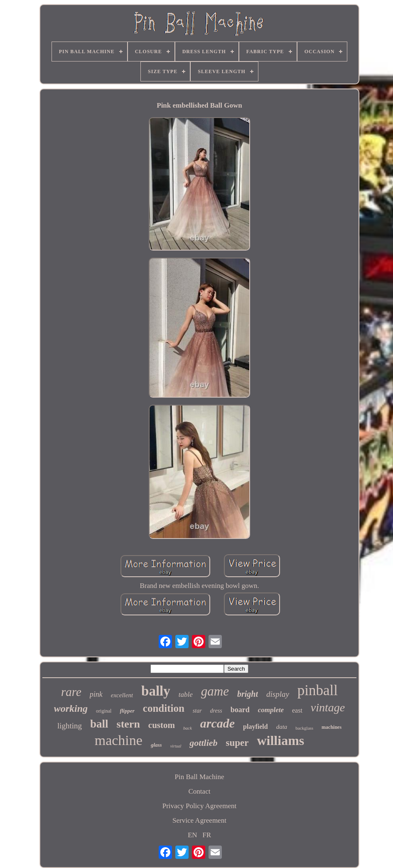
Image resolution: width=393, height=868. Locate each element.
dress (216, 711)
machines (332, 727)
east (297, 710)
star (197, 711)
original (104, 711)
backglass (304, 728)
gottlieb (203, 743)
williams (280, 740)
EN (193, 835)
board (240, 710)
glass (156, 745)
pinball (318, 690)
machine (119, 740)
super (237, 743)
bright (248, 694)
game (215, 691)
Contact (200, 791)
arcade (217, 723)
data (282, 727)
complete (271, 710)
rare (71, 692)
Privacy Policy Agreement (199, 806)
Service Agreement (199, 820)
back (188, 728)
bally (156, 691)
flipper (127, 711)
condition (164, 708)
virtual (176, 746)
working (71, 708)
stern (128, 724)
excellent (122, 695)
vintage (328, 707)
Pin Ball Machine (199, 777)
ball (99, 724)
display (278, 694)
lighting (70, 726)
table (186, 695)
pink (96, 694)
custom (162, 725)
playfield (255, 727)
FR (207, 835)
